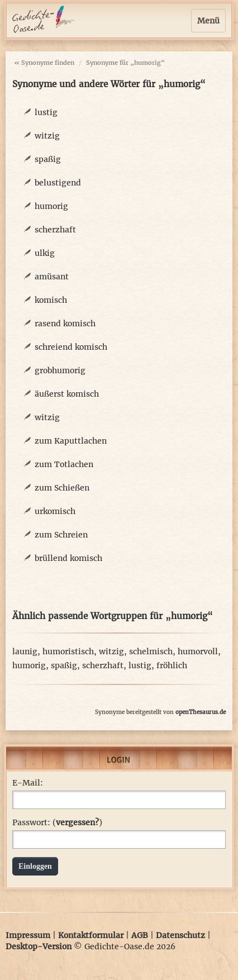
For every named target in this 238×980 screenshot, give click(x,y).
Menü (208, 21)
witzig (47, 136)
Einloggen (35, 866)
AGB (140, 935)
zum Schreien (61, 535)
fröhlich (172, 665)
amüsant (52, 277)
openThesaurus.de (201, 712)
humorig (51, 206)
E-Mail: (28, 783)
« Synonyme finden (44, 63)
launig (25, 651)
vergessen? (77, 822)
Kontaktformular (91, 935)
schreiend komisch (71, 347)
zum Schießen (62, 488)
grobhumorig (60, 370)
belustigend (58, 183)
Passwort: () (57, 822)
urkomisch (55, 511)
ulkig (45, 253)
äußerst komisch (67, 394)
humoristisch (68, 651)
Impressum (28, 935)
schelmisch (151, 651)
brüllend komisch (68, 558)
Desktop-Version (39, 946)
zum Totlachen (64, 464)
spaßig (48, 159)
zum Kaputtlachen (71, 441)
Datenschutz (180, 935)
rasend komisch (65, 324)
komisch (51, 300)
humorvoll (198, 651)
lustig (46, 112)
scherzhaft (55, 230)
